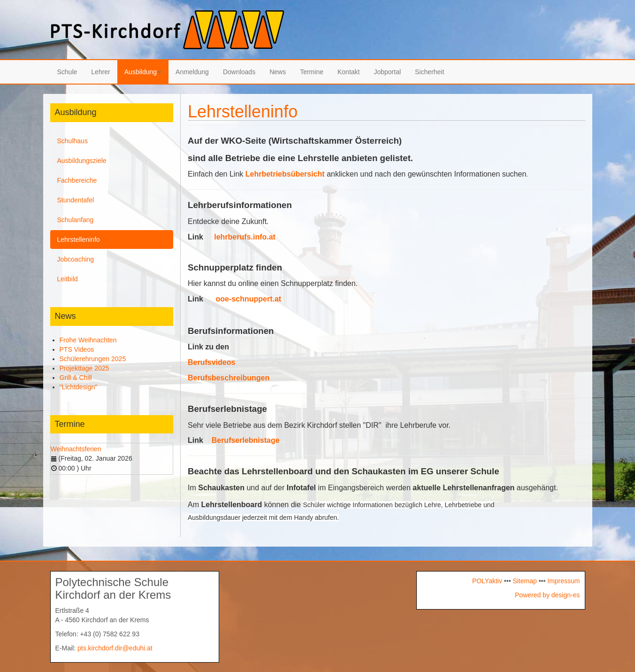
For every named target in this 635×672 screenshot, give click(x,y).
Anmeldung (192, 72)
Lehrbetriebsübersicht (285, 174)
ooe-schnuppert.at (249, 299)
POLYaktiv (487, 581)
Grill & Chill (76, 378)
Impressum (562, 581)
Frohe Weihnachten (88, 340)
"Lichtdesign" (79, 387)
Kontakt (348, 72)
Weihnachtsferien (76, 449)
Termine (312, 72)
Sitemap (524, 581)
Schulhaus (73, 141)
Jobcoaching (76, 259)
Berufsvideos (211, 362)
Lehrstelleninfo (79, 239)
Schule (67, 72)
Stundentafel (76, 200)
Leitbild (68, 279)
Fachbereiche (77, 180)
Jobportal (387, 72)
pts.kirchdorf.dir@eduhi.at (115, 648)
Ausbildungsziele (82, 161)
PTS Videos (77, 349)
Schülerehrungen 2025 (93, 359)
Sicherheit (429, 72)
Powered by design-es (547, 595)
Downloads (239, 72)
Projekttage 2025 (84, 368)
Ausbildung (143, 72)
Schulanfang (76, 220)
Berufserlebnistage (246, 440)
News (278, 72)
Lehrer (100, 72)
